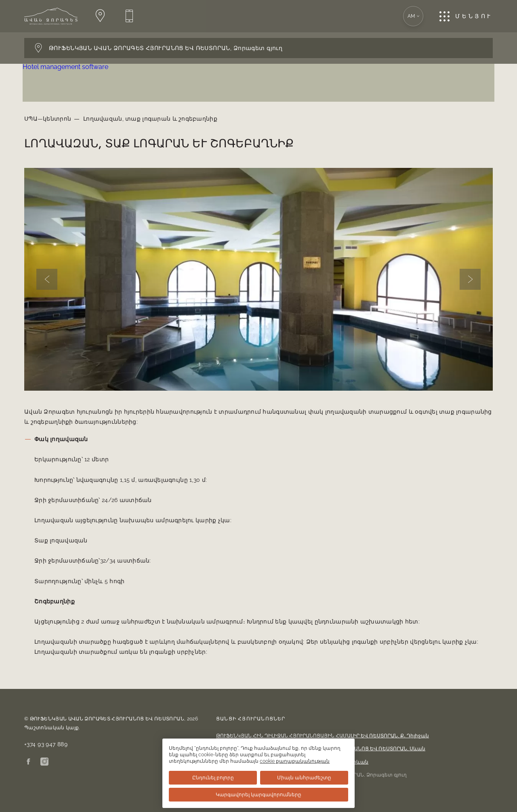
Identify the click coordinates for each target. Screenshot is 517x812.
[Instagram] (44, 762)
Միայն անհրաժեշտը (309, 778)
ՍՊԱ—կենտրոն (48, 119)
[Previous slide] (47, 279)
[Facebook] (28, 762)
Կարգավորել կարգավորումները (258, 795)
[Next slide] (470, 279)
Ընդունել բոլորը (208, 778)
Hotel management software (67, 67)
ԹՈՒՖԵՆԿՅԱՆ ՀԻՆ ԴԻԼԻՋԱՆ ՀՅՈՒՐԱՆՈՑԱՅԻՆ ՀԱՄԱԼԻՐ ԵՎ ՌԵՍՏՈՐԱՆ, (323, 736)
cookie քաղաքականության (224, 761)
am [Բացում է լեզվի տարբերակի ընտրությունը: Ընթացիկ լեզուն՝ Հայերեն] (414, 16)
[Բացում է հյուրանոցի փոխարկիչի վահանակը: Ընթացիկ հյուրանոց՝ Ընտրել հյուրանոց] (258, 48)
